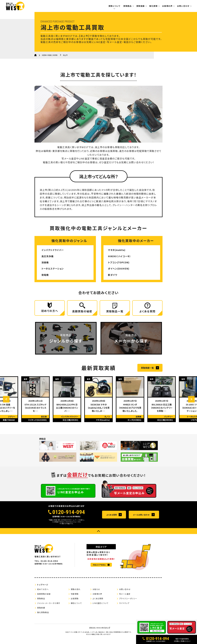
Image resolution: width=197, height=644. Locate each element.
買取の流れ (76, 592)
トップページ (43, 587)
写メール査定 (125, 597)
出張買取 (75, 601)
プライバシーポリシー (128, 601)
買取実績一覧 (147, 370)
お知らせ (96, 592)
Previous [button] (8, 402)
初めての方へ (43, 592)
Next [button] (190, 402)
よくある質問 (112, 517)
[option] (35, 402)
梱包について (76, 606)
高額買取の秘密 (44, 597)
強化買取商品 (43, 615)
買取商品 (127, 6)
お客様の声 (167, 6)
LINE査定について (101, 606)
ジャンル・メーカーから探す (49, 606)
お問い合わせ (183, 6)
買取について (114, 6)
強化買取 (153, 6)
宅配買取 (75, 597)
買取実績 (140, 6)
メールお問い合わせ (141, 517)
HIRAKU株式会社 (102, 630)
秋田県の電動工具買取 (50, 55)
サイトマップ (124, 606)
